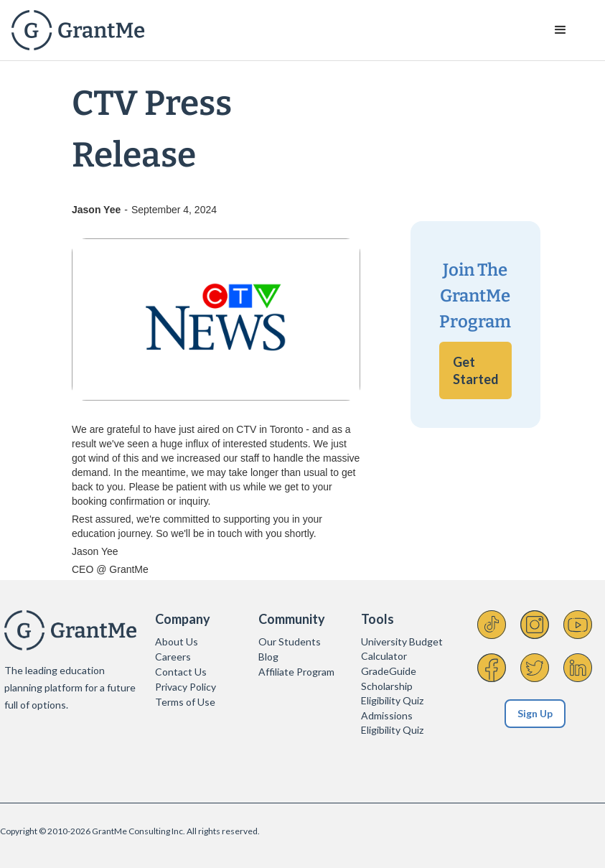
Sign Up (535, 713)
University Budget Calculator (402, 649)
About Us (177, 641)
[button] (561, 30)
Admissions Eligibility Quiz (392, 723)
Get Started (476, 370)
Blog (268, 657)
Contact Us (181, 672)
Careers (173, 657)
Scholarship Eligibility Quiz (392, 693)
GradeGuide (389, 671)
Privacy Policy (186, 687)
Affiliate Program (296, 672)
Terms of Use (185, 702)
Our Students (290, 641)
